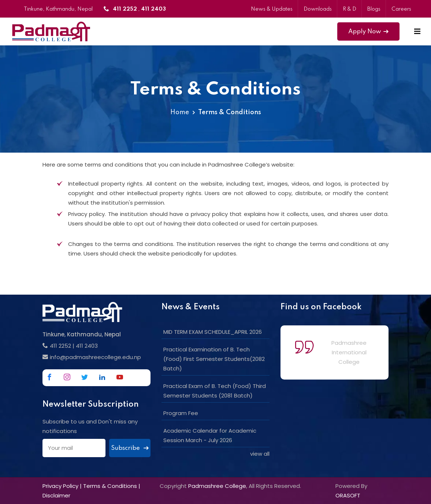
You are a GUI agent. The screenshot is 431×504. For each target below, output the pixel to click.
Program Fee (181, 413)
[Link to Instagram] (67, 377)
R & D (350, 9)
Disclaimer (56, 495)
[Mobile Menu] (417, 31)
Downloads (318, 9)
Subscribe (130, 448)
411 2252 (60, 346)
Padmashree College (217, 486)
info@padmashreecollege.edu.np (95, 357)
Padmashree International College (349, 352)
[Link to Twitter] (85, 377)
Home (180, 112)
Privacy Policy (60, 486)
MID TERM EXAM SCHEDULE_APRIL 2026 (213, 332)
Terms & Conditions (110, 486)
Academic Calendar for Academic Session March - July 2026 (210, 435)
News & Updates (272, 9)
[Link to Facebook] (49, 377)
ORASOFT (348, 495)
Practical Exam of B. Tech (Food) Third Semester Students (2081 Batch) (215, 391)
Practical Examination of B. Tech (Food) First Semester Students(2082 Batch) (214, 359)
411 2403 (87, 346)
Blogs (374, 9)
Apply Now (368, 32)
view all (260, 454)
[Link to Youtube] (120, 377)
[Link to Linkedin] (102, 377)
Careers (401, 9)
